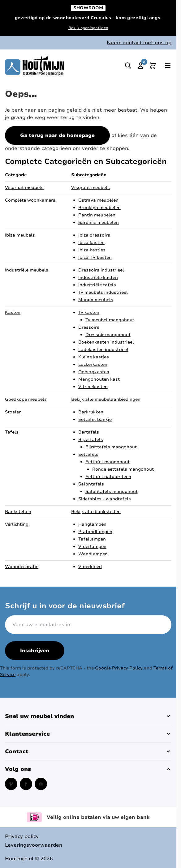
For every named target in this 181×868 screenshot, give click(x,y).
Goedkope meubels (26, 399)
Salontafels (91, 484)
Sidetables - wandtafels (105, 499)
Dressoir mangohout (108, 335)
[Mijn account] (140, 66)
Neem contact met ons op (139, 43)
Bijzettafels (91, 440)
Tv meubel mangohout (110, 320)
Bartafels (89, 432)
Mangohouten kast (99, 379)
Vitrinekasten (93, 387)
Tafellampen (92, 539)
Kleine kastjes (94, 357)
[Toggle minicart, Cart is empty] (153, 66)
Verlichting (17, 524)
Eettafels (88, 454)
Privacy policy (22, 836)
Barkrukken (91, 412)
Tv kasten (89, 312)
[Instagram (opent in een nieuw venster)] (41, 784)
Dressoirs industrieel (101, 270)
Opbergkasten (94, 372)
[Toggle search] (128, 66)
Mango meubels (96, 300)
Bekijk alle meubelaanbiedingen (106, 399)
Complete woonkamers (30, 200)
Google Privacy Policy (119, 668)
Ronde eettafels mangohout (123, 469)
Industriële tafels (97, 285)
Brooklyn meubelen (99, 208)
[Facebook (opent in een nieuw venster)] (26, 784)
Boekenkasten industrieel (106, 342)
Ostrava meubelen (98, 200)
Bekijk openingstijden (88, 28)
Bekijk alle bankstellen (96, 512)
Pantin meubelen (97, 215)
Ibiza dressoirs (94, 235)
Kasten (13, 312)
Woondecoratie (22, 567)
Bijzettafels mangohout (111, 447)
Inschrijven (35, 651)
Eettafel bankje (95, 419)
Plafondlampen (95, 532)
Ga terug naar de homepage (57, 135)
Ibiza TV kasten (95, 257)
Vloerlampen (92, 547)
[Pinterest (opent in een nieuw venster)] (11, 784)
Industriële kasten (98, 278)
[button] (88, 716)
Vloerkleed (90, 567)
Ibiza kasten (91, 243)
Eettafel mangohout (108, 462)
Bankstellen (18, 512)
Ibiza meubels (20, 235)
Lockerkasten (93, 364)
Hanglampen (92, 524)
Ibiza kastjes (92, 250)
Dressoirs (89, 327)
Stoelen (13, 412)
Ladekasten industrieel (103, 350)
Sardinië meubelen (99, 222)
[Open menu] (168, 66)
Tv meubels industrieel (103, 292)
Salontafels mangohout (112, 492)
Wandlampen (93, 554)
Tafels (12, 432)
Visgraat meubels (24, 188)
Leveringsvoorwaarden (34, 845)
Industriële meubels (27, 270)
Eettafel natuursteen (108, 477)
